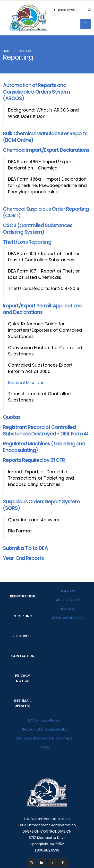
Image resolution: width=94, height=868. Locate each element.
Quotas (12, 417)
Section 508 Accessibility (44, 729)
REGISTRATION (23, 596)
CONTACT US (23, 656)
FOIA (45, 747)
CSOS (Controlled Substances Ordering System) (38, 229)
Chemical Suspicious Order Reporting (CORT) (46, 212)
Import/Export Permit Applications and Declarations (42, 309)
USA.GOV (68, 609)
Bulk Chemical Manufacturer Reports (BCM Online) (45, 137)
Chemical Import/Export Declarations (46, 150)
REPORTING (22, 616)
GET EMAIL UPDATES (23, 703)
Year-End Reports (23, 558)
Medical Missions (26, 382)
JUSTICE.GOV (68, 600)
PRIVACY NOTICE (22, 678)
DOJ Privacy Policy (44, 720)
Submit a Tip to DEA (25, 548)
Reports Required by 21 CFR (34, 460)
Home (7, 51)
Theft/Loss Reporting (27, 242)
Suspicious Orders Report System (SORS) (41, 505)
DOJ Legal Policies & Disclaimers (44, 738)
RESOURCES (22, 636)
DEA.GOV (68, 591)
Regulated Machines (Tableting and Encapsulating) (44, 447)
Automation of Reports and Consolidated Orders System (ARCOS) (36, 92)
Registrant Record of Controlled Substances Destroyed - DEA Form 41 (46, 430)
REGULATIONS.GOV (68, 618)
